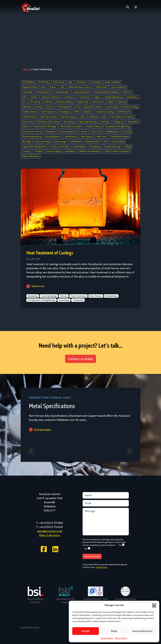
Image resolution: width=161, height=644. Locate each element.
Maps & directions (50, 535)
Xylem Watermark (31, 156)
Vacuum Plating (54, 151)
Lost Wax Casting (68, 117)
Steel (106, 141)
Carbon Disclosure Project (80, 87)
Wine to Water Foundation (117, 151)
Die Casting (35, 102)
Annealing (96, 82)
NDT (105, 117)
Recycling (127, 132)
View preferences (142, 631)
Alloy (70, 82)
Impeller (87, 112)
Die (24, 102)
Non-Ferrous (28, 122)
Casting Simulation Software (106, 92)
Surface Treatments (60, 146)
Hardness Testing (130, 107)
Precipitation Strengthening (117, 127)
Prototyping (50, 132)
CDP (24, 97)
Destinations (132, 97)
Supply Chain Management (35, 146)
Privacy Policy (107, 638)
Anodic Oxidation (112, 82)
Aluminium (82, 82)
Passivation (133, 122)
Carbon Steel (101, 87)
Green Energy (111, 107)
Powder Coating (94, 127)
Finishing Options (65, 107)
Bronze (53, 87)
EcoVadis (48, 102)
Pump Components (68, 132)
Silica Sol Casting (43, 141)
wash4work (70, 151)
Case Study (28, 92)
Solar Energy (60, 141)
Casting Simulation (81, 92)
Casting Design (62, 92)
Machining (94, 117)
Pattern (26, 127)
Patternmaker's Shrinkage (45, 127)
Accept (86, 631)
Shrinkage (27, 141)
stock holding (118, 141)
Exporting (122, 102)
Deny (114, 631)
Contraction (84, 97)
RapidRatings (112, 132)
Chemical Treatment (51, 97)
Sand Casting (86, 136)
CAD (62, 87)
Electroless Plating (65, 102)
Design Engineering (113, 97)
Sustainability (79, 146)
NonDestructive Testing (49, 122)
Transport (38, 151)
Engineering (82, 102)
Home (26, 69)
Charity (34, 97)
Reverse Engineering (32, 136)
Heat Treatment (48, 112)
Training (26, 151)
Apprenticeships (30, 87)
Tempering (94, 146)
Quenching (97, 132)
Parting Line (119, 122)
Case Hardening (118, 87)
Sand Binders (71, 136)
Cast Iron (127, 92)
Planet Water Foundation (72, 127)
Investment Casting (104, 112)
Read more (38, 286)
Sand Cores (101, 136)
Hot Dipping (65, 112)
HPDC (77, 112)
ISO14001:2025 (29, 117)
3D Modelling (28, 82)
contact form (101, 567)
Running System (53, 136)
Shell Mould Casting (120, 136)
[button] (154, 605)
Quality (84, 132)
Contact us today (80, 359)
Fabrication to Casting (32, 107)
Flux (78, 107)
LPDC (82, 117)
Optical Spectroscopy (88, 122)
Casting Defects (44, 92)
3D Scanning (58, 82)
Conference (70, 97)
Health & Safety (29, 112)
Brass (43, 87)
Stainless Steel (92, 141)
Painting (105, 122)
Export (111, 102)
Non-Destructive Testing (122, 117)
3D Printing (43, 82)
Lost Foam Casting (48, 117)
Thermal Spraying (112, 146)
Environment (98, 102)
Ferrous (49, 107)
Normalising (69, 122)
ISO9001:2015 (124, 112)
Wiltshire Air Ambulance (90, 151)
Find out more (42, 429)
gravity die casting (93, 107)
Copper (97, 97)
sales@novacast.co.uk (50, 531)
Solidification (76, 141)
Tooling (127, 146)
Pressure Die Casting (32, 132)
